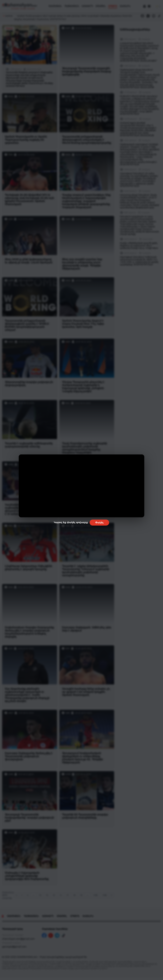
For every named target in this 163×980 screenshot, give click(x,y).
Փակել (99, 523)
